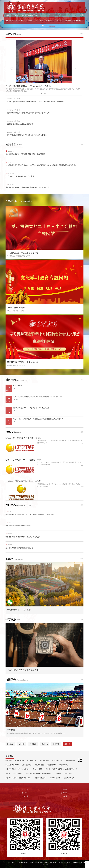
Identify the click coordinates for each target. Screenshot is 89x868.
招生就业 (39, 21)
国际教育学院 (52, 765)
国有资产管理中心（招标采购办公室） (18, 778)
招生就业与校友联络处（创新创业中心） (39, 773)
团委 (41, 769)
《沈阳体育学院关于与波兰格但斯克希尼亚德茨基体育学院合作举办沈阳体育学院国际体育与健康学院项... (41, 165)
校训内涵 (45, 744)
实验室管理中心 (55, 778)
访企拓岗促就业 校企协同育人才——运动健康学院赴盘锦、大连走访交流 (30, 515)
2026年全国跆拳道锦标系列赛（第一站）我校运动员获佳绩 (27, 135)
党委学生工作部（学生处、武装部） (18, 769)
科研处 (8, 773)
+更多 (82, 34)
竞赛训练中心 (18, 773)
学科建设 (29, 21)
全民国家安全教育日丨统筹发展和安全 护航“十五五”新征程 (25, 154)
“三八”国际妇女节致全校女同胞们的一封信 (20, 176)
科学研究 (49, 21)
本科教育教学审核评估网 (30, 15)
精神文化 (78, 21)
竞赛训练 (58, 21)
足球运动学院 (27, 765)
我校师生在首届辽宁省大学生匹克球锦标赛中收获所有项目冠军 (28, 113)
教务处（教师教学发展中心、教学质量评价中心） (62, 769)
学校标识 (33, 744)
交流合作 (68, 21)
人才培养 (19, 21)
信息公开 (8, 15)
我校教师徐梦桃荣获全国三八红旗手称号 (21, 124)
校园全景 (68, 744)
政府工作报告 (44, 388)
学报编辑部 (68, 773)
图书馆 (58, 773)
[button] (83, 15)
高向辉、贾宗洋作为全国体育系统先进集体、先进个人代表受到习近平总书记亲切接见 (36, 102)
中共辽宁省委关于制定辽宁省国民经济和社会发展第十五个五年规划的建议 (44, 399)
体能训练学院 (39, 765)
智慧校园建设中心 (41, 778)
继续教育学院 (64, 765)
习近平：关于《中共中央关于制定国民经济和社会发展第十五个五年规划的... (44, 422)
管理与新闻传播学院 (12, 765)
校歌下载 (56, 744)
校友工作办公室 (69, 778)
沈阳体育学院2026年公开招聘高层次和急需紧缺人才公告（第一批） (28, 187)
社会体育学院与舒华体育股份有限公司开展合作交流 (23, 537)
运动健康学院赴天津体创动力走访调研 (18, 526)
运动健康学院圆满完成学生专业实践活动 (19, 548)
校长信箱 (10, 744)
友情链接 (22, 744)
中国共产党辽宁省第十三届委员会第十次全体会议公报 (44, 410)
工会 (35, 769)
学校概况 (9, 21)
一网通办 (17, 15)
